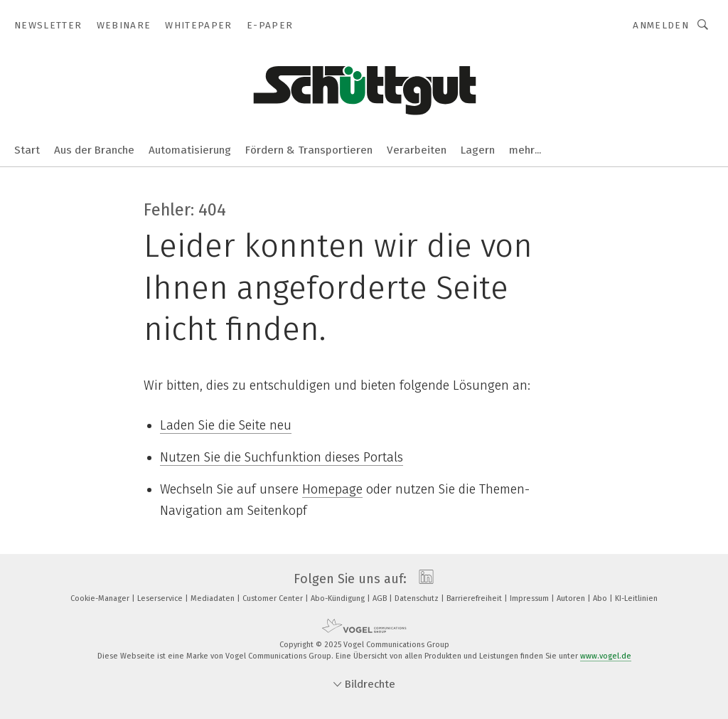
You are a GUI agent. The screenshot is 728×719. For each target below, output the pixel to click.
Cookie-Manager (101, 598)
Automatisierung (190, 150)
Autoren (572, 598)
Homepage (332, 489)
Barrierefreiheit (475, 598)
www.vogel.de (606, 656)
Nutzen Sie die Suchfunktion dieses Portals (282, 457)
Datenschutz (418, 598)
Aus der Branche (94, 150)
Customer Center (274, 598)
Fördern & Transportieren (309, 150)
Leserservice (161, 598)
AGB (381, 598)
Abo (601, 598)
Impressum (530, 598)
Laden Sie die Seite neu (226, 425)
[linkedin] (423, 579)
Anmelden (661, 25)
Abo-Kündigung (339, 598)
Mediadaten (214, 598)
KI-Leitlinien (636, 598)
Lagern (478, 150)
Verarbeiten (417, 150)
